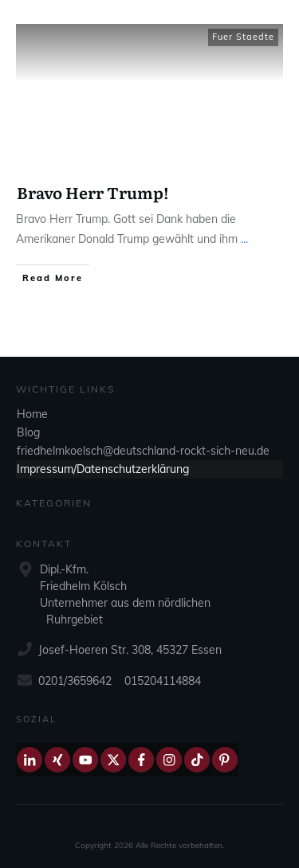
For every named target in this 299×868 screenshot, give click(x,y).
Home (32, 414)
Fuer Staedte (243, 37)
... (244, 239)
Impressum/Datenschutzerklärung (103, 469)
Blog (28, 432)
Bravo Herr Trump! (93, 192)
